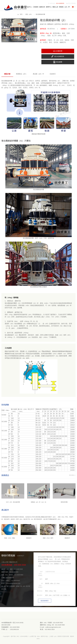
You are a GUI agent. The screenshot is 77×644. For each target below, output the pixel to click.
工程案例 (36, 7)
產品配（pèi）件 (38, 74)
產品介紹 (7, 74)
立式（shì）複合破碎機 (13, 502)
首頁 (24, 7)
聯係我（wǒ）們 (64, 7)
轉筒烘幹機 (64, 502)
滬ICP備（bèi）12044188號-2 (20, 636)
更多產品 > (72, 475)
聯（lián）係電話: (40, 585)
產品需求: (40, 595)
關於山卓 (55, 7)
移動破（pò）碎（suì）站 (38, 502)
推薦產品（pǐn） (22, 74)
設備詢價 (59, 51)
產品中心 (29, 7)
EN (74, 7)
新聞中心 (49, 7)
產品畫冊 (59, 62)
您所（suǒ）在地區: (40, 573)
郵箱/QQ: (40, 591)
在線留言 (53, 74)
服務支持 (42, 7)
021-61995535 (60, 3)
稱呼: (41, 579)
